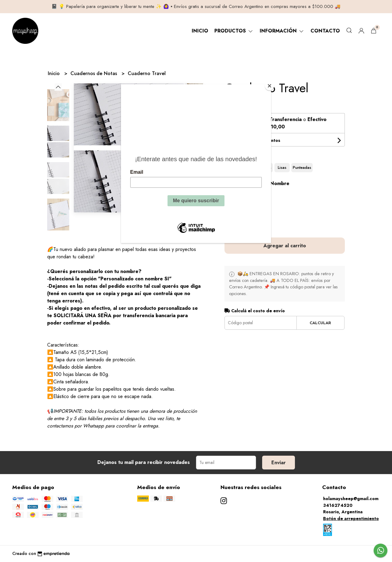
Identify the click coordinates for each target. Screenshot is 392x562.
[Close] (269, 86)
